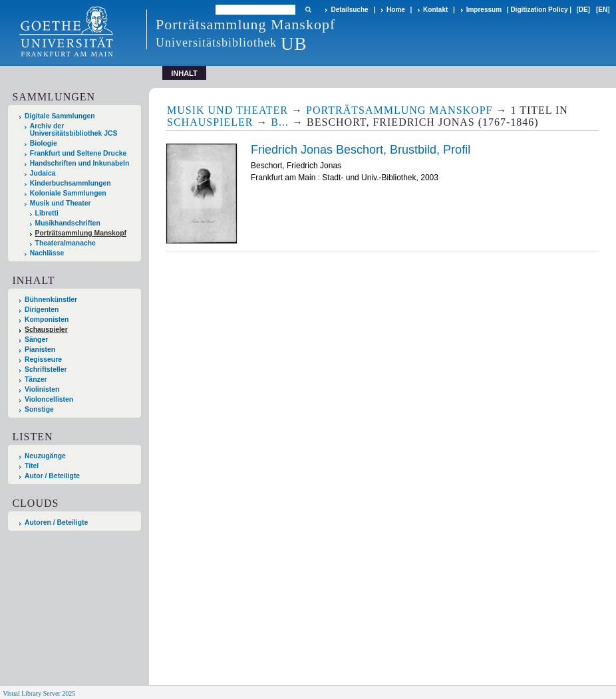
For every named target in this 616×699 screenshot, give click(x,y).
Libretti (47, 213)
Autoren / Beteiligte (56, 522)
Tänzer (36, 379)
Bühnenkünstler (51, 300)
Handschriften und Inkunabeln (80, 163)
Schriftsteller (46, 369)
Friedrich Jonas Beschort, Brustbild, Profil (361, 150)
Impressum (484, 10)
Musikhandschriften (68, 223)
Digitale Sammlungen (60, 116)
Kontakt (435, 10)
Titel (32, 466)
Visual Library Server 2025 (39, 693)
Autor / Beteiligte (52, 476)
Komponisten (47, 320)
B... (280, 122)
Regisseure (43, 359)
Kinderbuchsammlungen (71, 183)
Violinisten (42, 389)
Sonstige (39, 409)
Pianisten (40, 349)
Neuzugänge (45, 456)
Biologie (44, 143)
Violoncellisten (49, 399)
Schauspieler (46, 330)
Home (396, 10)
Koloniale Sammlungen (68, 193)
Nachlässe (47, 253)
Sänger (36, 340)
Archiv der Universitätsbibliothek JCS (74, 130)
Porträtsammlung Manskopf (81, 233)
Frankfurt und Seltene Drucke (78, 153)
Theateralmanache (66, 243)
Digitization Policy (539, 10)
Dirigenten (42, 310)
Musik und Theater (61, 203)
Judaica (43, 173)
